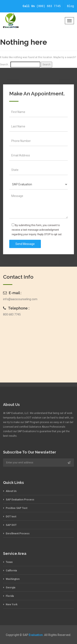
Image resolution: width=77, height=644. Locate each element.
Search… (5, 65)
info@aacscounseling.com (20, 299)
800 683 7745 (12, 314)
